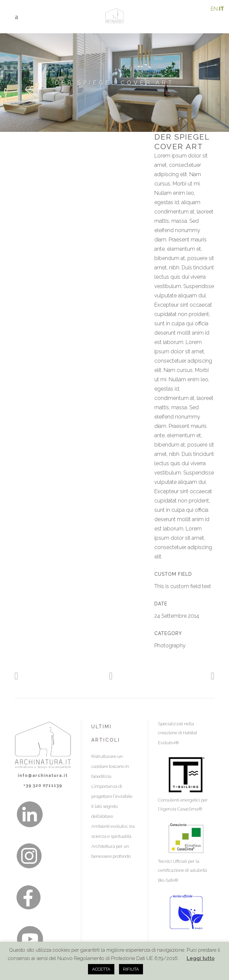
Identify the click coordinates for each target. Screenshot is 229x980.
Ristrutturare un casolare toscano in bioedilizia (110, 766)
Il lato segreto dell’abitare (104, 811)
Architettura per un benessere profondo (111, 851)
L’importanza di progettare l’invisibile (112, 791)
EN (214, 9)
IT (221, 9)
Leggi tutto (201, 958)
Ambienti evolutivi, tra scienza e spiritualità (113, 831)
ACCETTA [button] (101, 969)
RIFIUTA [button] (131, 969)
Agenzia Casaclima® (181, 809)
